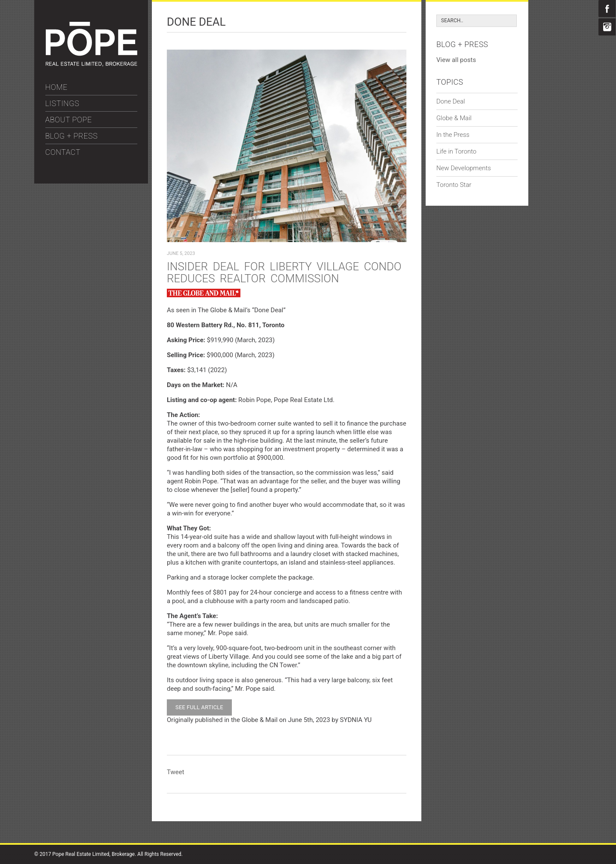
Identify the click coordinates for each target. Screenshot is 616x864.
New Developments (464, 168)
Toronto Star (454, 185)
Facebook (607, 9)
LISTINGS (62, 103)
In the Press (453, 135)
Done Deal (451, 101)
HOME (56, 87)
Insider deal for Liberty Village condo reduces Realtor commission (284, 272)
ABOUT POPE (69, 120)
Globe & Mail (454, 118)
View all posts (456, 60)
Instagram (607, 27)
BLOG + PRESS (72, 136)
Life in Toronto (456, 151)
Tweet (176, 772)
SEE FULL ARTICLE (199, 707)
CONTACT (63, 152)
